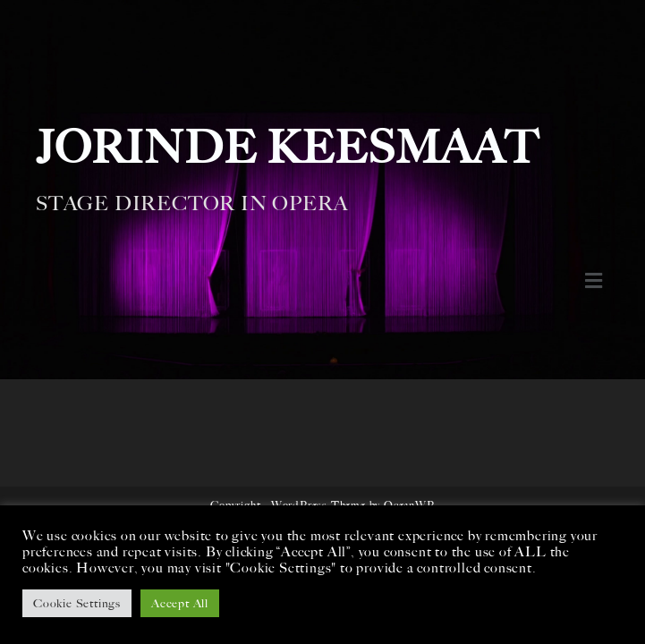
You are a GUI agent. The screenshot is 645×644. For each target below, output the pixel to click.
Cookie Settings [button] (77, 603)
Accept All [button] (180, 603)
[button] (594, 281)
